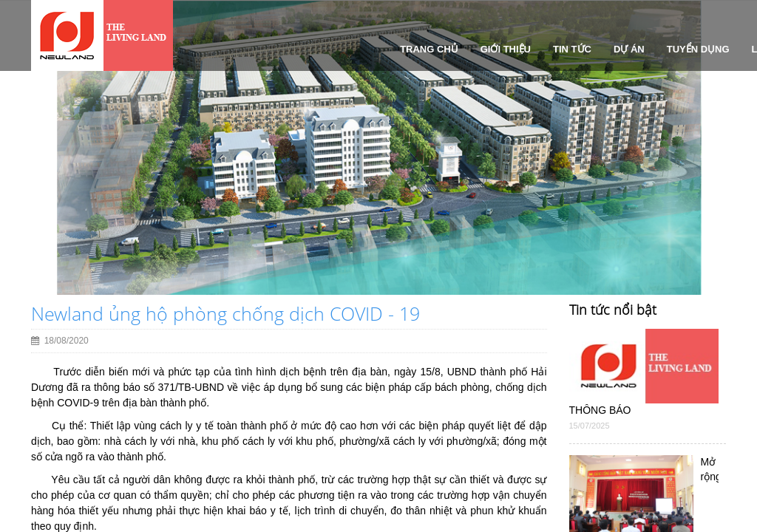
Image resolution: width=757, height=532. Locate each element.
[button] (31, 209)
